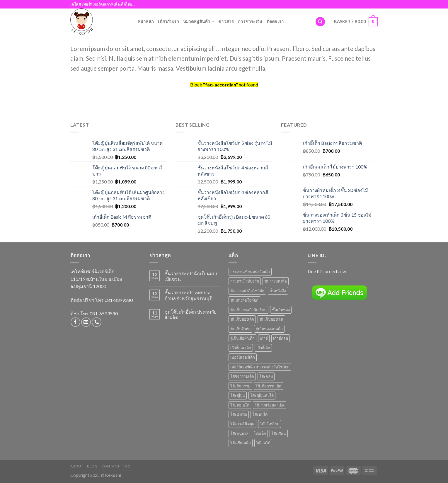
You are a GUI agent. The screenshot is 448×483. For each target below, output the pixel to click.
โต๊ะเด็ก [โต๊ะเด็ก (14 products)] (260, 433)
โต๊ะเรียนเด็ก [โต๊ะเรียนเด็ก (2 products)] (241, 443)
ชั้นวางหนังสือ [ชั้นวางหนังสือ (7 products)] (276, 281)
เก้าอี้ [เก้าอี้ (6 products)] (264, 338)
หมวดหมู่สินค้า (199, 22)
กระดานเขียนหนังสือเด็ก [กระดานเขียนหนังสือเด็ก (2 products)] (250, 272)
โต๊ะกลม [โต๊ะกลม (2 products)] (266, 376)
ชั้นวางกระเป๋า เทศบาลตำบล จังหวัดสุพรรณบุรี (188, 295)
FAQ (127, 466)
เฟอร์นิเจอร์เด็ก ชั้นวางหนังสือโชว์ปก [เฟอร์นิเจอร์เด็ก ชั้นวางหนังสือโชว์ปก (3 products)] (260, 367)
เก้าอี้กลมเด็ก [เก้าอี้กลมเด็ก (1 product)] (241, 348)
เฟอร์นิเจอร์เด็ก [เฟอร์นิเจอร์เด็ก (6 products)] (243, 357)
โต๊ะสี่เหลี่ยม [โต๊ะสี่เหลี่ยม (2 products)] (270, 424)
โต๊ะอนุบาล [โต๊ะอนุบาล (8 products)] (239, 433)
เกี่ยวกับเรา (168, 22)
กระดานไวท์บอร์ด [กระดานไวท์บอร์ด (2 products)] (245, 281)
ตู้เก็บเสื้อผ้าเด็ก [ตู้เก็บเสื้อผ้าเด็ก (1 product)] (242, 338)
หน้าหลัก (146, 22)
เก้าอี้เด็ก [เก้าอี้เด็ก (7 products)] (263, 348)
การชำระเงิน (250, 22)
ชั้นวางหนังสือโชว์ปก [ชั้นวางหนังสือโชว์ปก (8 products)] (247, 291)
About (77, 466)
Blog (92, 466)
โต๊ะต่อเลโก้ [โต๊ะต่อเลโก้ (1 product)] (240, 405)
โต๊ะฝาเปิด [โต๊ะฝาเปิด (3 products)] (239, 414)
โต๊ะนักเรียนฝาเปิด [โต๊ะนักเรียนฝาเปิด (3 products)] (270, 405)
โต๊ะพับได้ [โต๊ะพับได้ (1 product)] (260, 414)
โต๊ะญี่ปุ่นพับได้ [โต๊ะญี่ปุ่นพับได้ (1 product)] (262, 395)
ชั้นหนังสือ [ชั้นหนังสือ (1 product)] (278, 291)
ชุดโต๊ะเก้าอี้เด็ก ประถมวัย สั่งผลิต (190, 314)
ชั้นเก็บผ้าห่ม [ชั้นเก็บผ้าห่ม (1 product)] (240, 329)
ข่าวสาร (226, 22)
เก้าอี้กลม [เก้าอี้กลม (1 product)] (281, 338)
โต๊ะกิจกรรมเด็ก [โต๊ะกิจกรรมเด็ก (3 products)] (268, 386)
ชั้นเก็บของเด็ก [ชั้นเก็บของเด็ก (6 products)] (242, 319)
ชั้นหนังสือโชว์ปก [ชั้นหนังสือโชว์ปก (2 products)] (244, 300)
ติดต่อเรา (275, 22)
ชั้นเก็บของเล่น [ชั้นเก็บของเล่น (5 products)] (271, 319)
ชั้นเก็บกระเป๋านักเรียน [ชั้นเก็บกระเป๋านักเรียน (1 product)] (248, 310)
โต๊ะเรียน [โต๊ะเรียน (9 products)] (279, 433)
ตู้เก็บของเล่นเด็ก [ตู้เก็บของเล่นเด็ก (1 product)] (269, 329)
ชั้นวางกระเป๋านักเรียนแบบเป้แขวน (191, 276)
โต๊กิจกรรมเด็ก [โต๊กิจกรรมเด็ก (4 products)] (242, 376)
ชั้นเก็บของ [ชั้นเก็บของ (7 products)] (281, 310)
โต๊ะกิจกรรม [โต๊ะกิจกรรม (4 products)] (240, 386)
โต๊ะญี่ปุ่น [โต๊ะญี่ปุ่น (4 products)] (238, 395)
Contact (110, 466)
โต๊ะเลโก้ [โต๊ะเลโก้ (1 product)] (263, 443)
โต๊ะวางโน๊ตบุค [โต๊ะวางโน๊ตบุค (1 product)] (242, 424)
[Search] (320, 22)
